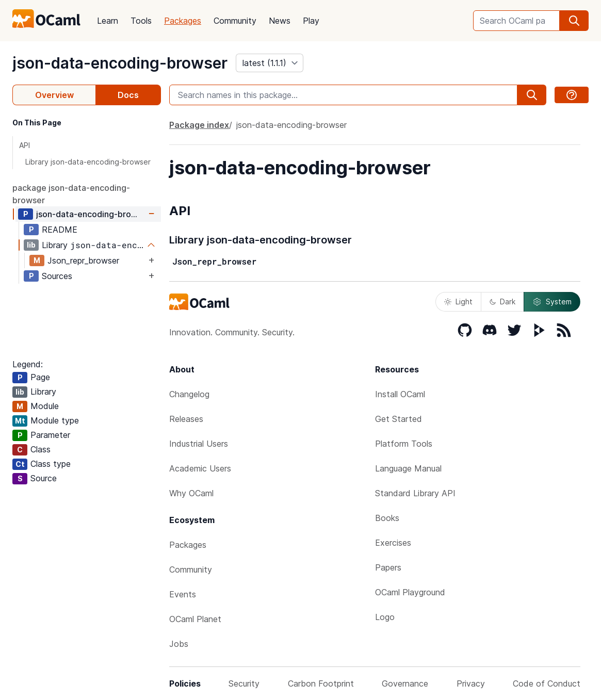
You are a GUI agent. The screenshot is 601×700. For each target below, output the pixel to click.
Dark (502, 302)
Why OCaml (191, 493)
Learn (108, 21)
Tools (141, 21)
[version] (270, 63)
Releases (186, 419)
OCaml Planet (195, 619)
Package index (199, 125)
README (60, 230)
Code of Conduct (547, 683)
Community (235, 21)
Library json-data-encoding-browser (88, 162)
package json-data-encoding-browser (71, 194)
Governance (405, 683)
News (280, 21)
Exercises (393, 543)
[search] (574, 21)
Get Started (399, 419)
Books (387, 518)
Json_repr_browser (83, 261)
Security (244, 683)
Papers (388, 567)
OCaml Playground (410, 592)
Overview (54, 95)
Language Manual (408, 468)
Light (458, 302)
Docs (128, 95)
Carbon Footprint (321, 683)
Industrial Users (199, 444)
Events (183, 594)
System (552, 302)
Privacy (471, 683)
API (25, 145)
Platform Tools (404, 444)
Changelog (189, 394)
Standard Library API (415, 493)
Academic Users (200, 468)
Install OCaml (400, 394)
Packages (183, 21)
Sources (57, 276)
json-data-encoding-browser (120, 63)
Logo (385, 617)
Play (311, 21)
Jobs (179, 644)
